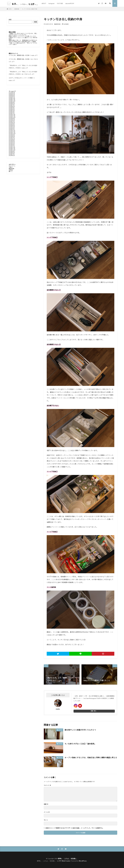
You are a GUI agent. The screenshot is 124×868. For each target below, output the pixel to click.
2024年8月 (12, 120)
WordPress (83, 861)
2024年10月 (12, 117)
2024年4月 (12, 125)
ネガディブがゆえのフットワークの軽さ (21, 78)
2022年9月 (12, 151)
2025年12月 (12, 98)
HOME (10, 9)
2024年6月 (12, 123)
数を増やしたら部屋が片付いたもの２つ (80, 730)
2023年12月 (12, 131)
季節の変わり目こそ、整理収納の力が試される (23, 40)
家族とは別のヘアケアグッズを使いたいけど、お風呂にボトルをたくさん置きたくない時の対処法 (23, 37)
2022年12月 (12, 147)
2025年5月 (12, 108)
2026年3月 (12, 94)
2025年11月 (12, 100)
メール (47, 812)
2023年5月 (12, 140)
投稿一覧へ (94, 711)
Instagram (51, 3)
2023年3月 (12, 143)
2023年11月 (12, 132)
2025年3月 (12, 110)
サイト (46, 820)
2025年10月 (12, 101)
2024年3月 (12, 127)
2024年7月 (12, 121)
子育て (11, 167)
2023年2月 (12, 144)
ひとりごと (12, 166)
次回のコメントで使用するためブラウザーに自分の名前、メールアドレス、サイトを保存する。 (75, 828)
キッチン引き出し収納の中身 (30, 9)
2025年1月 (12, 113)
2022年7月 (12, 154)
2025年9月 (12, 102)
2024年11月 (12, 116)
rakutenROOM (70, 3)
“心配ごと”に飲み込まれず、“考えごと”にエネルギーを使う (23, 44)
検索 (10, 19)
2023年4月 (12, 142)
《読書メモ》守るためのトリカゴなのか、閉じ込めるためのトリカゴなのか (23, 34)
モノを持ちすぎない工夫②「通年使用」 (80, 744)
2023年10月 (12, 134)
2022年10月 (12, 150)
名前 (46, 804)
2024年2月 (12, 128)
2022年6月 (12, 155)
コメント (47, 785)
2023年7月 (12, 138)
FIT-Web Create (64, 861)
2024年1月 (12, 129)
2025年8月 (12, 104)
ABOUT (44, 3)
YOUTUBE (60, 3)
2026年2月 (12, 95)
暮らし (11, 171)
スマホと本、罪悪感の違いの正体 (19, 55)
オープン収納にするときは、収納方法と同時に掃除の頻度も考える (91, 757)
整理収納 (17, 9)
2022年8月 (12, 153)
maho (33, 55)
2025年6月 (12, 106)
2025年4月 (12, 109)
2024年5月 (12, 124)
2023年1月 (12, 146)
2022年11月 (12, 149)
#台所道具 (66, 24)
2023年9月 (12, 135)
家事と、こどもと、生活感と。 (68, 859)
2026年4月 (12, 93)
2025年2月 (12, 112)
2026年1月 (12, 97)
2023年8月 (12, 136)
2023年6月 (12, 139)
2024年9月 (12, 119)
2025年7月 (12, 105)
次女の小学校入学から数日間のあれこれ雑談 (22, 42)
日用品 (11, 170)
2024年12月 (12, 115)
